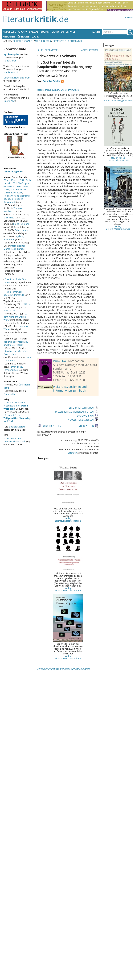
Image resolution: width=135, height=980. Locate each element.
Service (71, 32)
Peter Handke (22, 230)
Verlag (129, 17)
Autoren (58, 32)
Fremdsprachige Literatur (67, 41)
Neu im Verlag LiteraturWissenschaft (118, 159)
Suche (96, 32)
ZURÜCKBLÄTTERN (48, 50)
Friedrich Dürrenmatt (13, 200)
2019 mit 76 (9, 310)
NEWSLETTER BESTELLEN (83, 420)
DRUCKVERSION (88, 416)
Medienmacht (11, 72)
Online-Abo (9, 101)
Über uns (23, 37)
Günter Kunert (11, 180)
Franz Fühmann (21, 224)
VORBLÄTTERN (90, 50)
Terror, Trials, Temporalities (13, 368)
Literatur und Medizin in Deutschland (16, 353)
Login (35, 37)
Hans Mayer (10, 61)
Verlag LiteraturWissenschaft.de (68, 520)
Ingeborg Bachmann (14, 238)
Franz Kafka (9, 394)
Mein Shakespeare (13, 193)
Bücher (45, 32)
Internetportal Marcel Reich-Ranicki (14, 247)
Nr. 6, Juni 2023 (43, 41)
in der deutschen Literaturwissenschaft (15, 440)
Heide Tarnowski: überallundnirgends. (14, 293)
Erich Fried (9, 218)
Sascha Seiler (52, 81)
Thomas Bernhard (13, 210)
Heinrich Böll (10, 183)
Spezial (34, 32)
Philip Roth (25, 180)
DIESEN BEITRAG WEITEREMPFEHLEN (77, 412)
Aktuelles (9, 32)
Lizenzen (72, 453)
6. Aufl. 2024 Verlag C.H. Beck (118, 101)
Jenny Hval (60, 361)
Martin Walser (14, 186)
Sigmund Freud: (17, 418)
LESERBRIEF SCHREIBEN (84, 408)
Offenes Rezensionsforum (17, 78)
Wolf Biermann (18, 189)
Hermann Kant (11, 196)
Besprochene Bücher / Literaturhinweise (58, 90)
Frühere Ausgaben (23, 41)
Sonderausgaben (13, 172)
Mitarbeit (9, 37)
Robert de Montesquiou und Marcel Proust (16, 343)
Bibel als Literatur (17, 427)
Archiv (22, 32)
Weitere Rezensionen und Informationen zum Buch (70, 389)
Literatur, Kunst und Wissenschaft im (16, 406)
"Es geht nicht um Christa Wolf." (15, 317)
